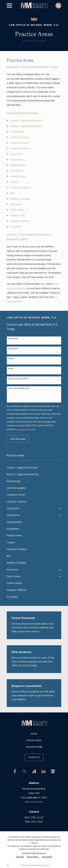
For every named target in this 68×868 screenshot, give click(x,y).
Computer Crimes (20, 143)
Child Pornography (20, 137)
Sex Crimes (16, 205)
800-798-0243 (34, 817)
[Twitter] (24, 771)
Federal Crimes (18, 177)
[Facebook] (15, 771)
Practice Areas (34, 740)
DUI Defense (17, 160)
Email (11, 369)
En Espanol (16, 227)
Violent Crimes (18, 216)
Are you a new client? (18, 379)
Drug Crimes (17, 154)
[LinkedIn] (44, 771)
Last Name (13, 349)
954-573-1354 (34, 822)
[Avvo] (34, 771)
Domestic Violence (20, 149)
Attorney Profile (34, 747)
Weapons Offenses (20, 221)
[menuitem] (34, 468)
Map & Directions (34, 802)
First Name (13, 339)
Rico (13, 193)
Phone (11, 359)
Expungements (18, 165)
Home (34, 734)
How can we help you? (19, 389)
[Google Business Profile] (53, 771)
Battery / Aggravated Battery (26, 126)
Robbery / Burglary (20, 199)
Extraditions (17, 171)
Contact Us (34, 757)
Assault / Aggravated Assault (26, 121)
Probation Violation (21, 188)
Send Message (18, 439)
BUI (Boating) (17, 132)
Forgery (14, 182)
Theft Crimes (17, 210)
